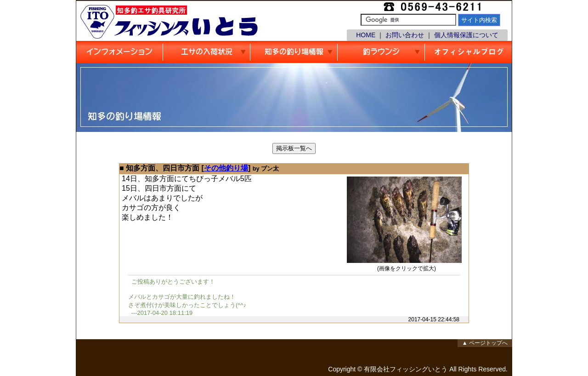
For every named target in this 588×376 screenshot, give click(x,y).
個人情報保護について (466, 35)
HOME (366, 35)
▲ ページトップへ (485, 343)
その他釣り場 (226, 168)
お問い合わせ (405, 35)
